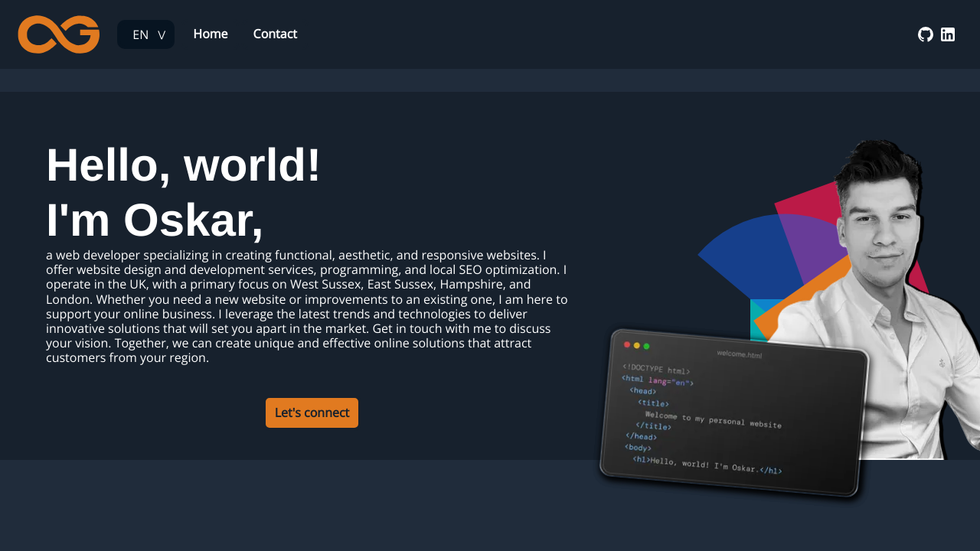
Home (210, 34)
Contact (275, 34)
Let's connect (312, 412)
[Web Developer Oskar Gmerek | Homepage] (59, 34)
